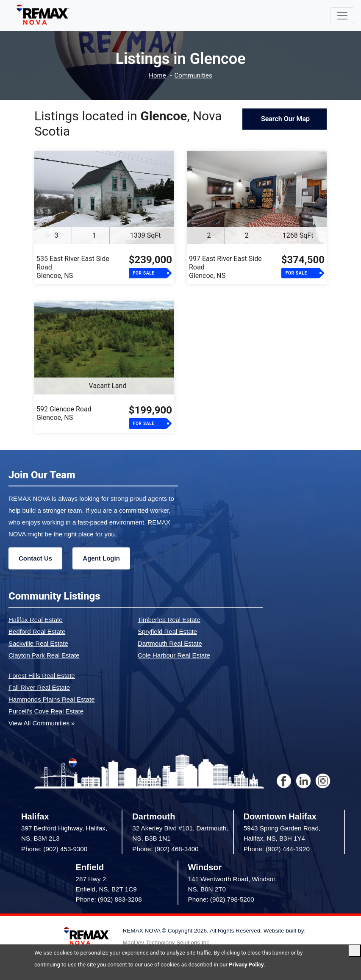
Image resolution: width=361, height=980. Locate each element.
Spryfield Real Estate (167, 632)
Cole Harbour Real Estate (174, 655)
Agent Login (101, 558)
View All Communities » (42, 723)
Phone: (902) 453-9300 (54, 849)
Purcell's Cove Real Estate (46, 711)
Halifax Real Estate (36, 620)
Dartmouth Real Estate (170, 643)
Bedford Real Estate (37, 632)
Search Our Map (285, 119)
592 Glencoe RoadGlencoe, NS (64, 413)
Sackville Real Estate (38, 643)
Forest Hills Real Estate (42, 676)
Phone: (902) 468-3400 (165, 849)
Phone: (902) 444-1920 (277, 849)
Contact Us (35, 558)
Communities (193, 76)
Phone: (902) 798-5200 (221, 899)
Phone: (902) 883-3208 (109, 899)
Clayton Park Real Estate (44, 655)
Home (157, 76)
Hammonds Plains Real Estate (51, 699)
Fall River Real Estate (39, 687)
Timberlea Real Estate (169, 620)
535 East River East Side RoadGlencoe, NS (73, 267)
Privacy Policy (246, 965)
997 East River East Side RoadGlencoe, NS (225, 267)
